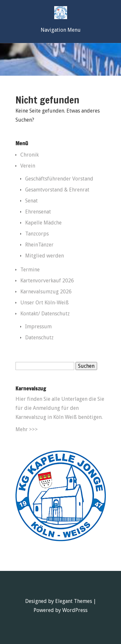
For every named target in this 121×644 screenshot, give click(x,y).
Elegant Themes (74, 601)
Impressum (38, 327)
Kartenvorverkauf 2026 (47, 281)
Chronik (30, 155)
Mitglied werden (45, 256)
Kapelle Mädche (43, 223)
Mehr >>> (27, 429)
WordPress (75, 610)
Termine (30, 270)
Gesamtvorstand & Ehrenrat (57, 190)
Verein (28, 166)
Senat (31, 201)
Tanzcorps (37, 234)
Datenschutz (39, 338)
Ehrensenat (38, 212)
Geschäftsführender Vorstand (59, 179)
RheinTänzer (39, 245)
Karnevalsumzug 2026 (46, 292)
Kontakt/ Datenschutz (45, 314)
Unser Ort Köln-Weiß (45, 303)
